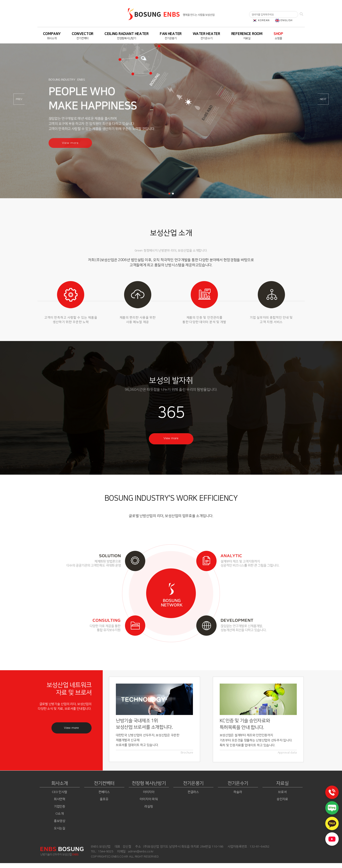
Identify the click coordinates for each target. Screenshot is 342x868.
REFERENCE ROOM (247, 34)
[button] (169, 194)
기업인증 (60, 807)
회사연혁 (60, 799)
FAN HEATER (171, 34)
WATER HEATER (206, 34)
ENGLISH (286, 20)
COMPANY (52, 34)
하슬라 (238, 792)
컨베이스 (104, 792)
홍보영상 (60, 821)
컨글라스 (193, 792)
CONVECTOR (83, 34)
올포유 (104, 799)
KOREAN (263, 20)
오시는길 (60, 828)
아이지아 (149, 792)
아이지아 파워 (149, 799)
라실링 (149, 807)
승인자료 (282, 799)
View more (171, 438)
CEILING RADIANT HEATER (127, 34)
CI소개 (60, 814)
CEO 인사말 (59, 792)
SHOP (278, 34)
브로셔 (282, 792)
